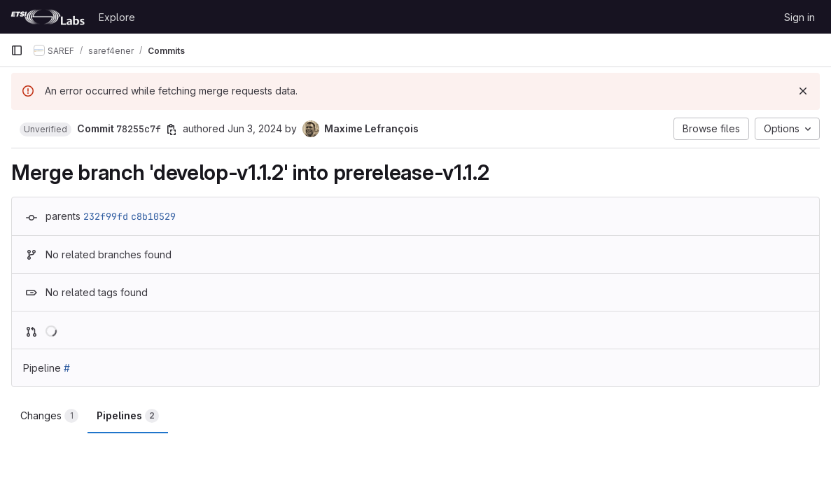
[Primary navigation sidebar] (17, 50)
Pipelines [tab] (128, 416)
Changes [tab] (49, 416)
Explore (117, 17)
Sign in (799, 17)
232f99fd (106, 216)
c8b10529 (153, 216)
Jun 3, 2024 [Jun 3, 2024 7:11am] (255, 128)
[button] (46, 129)
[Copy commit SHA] (172, 129)
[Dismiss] (803, 91)
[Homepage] (48, 17)
